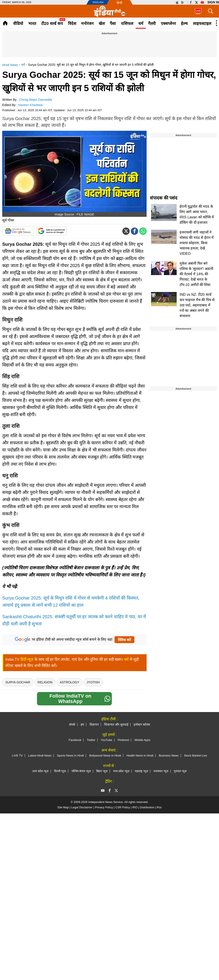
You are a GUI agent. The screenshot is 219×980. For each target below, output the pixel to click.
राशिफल (127, 24)
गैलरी (152, 24)
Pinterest (123, 740)
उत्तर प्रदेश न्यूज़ (40, 771)
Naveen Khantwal (31, 105)
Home (5, 23)
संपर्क (72, 724)
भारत (32, 24)
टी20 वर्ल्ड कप (52, 24)
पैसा (113, 24)
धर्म (141, 24)
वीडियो (18, 24)
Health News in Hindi (140, 756)
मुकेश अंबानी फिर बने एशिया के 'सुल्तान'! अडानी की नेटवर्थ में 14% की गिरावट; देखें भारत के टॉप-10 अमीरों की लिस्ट (196, 274)
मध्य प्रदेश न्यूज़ (121, 771)
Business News (169, 756)
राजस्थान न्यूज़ (161, 771)
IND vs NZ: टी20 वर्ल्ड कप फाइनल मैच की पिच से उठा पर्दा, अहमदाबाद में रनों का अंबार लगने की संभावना (197, 305)
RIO (135, 807)
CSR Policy (123, 807)
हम (82, 724)
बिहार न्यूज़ (102, 771)
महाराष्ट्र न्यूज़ (141, 771)
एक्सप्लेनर (168, 24)
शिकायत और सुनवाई (116, 724)
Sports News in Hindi (71, 756)
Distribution (147, 807)
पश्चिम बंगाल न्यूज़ (81, 771)
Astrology (69, 682)
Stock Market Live (195, 756)
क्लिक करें (124, 640)
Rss (159, 807)
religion (45, 682)
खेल (102, 24)
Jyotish (93, 682)
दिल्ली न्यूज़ (60, 771)
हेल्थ (184, 24)
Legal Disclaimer (82, 807)
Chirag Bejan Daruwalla (36, 100)
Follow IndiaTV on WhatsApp (80, 699)
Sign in (213, 2)
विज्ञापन (94, 724)
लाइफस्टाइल (202, 24)
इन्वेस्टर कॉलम (142, 724)
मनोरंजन (87, 24)
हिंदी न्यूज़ (27, 659)
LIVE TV (17, 756)
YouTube (107, 740)
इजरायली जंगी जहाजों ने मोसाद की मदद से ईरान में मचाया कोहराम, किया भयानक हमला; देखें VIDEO (197, 243)
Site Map (63, 807)
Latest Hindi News (40, 756)
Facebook (75, 740)
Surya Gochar (18, 682)
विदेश (72, 24)
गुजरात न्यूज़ (180, 771)
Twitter (91, 740)
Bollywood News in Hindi (105, 756)
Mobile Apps (142, 740)
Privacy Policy (104, 807)
